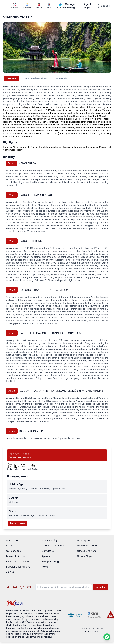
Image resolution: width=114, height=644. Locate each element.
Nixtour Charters (86, 551)
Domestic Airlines (16, 556)
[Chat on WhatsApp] (107, 637)
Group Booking (50, 561)
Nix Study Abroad (87, 546)
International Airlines (18, 561)
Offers (10, 546)
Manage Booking (70, 6)
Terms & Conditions (53, 546)
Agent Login (87, 6)
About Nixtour (14, 540)
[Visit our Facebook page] (8, 587)
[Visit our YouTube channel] (29, 587)
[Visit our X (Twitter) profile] (22, 587)
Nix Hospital (84, 540)
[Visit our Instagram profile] (15, 587)
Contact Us (48, 551)
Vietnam (62, 107)
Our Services (14, 551)
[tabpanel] (57, 263)
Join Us (10, 572)
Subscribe (100, 587)
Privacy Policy (49, 540)
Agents (46, 556)
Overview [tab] (11, 78)
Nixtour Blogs (85, 556)
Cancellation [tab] (62, 78)
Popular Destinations (18, 567)
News (45, 567)
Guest (102, 6)
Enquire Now (17, 523)
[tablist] (57, 78)
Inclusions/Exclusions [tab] (36, 78)
